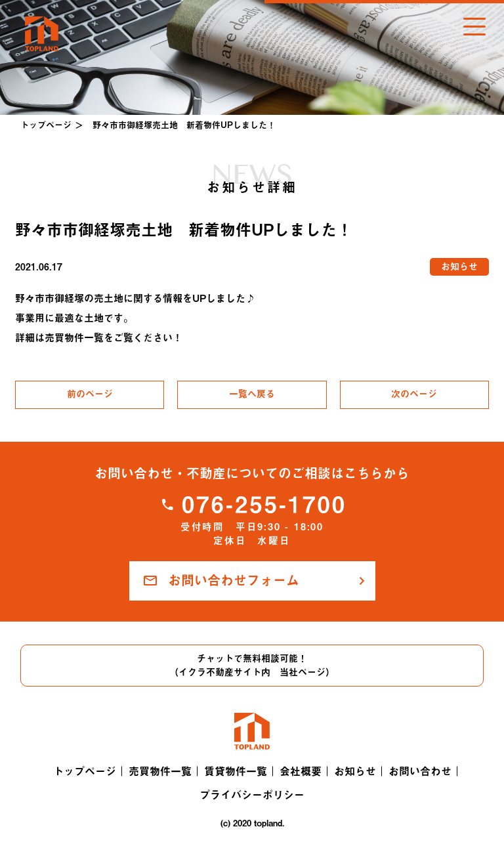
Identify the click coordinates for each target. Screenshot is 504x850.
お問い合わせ (420, 771)
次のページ (414, 394)
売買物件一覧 (160, 771)
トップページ (46, 125)
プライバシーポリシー (252, 795)
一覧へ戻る (252, 394)
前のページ (90, 394)
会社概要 (301, 771)
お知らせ (355, 771)
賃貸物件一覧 (236, 771)
